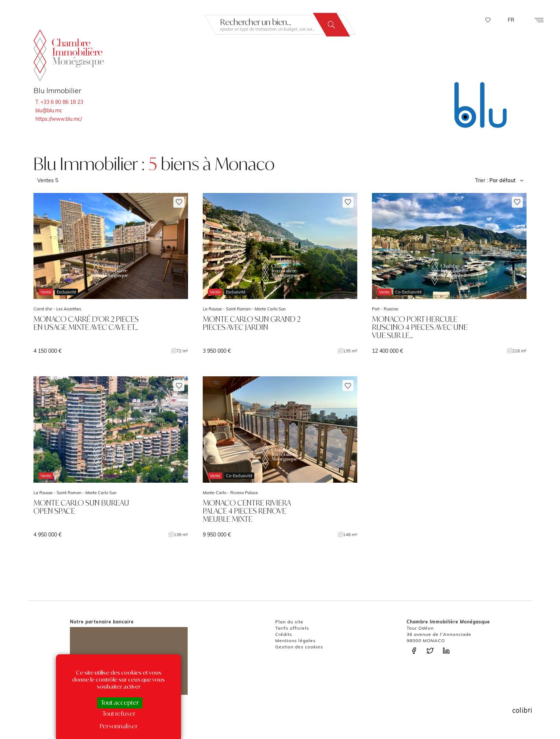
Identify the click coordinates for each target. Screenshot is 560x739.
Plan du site (289, 622)
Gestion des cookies (299, 647)
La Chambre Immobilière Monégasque (69, 55)
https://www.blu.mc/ (59, 119)
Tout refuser (119, 714)
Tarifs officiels (292, 628)
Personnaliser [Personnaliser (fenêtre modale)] (119, 726)
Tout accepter (120, 703)
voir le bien (111, 274)
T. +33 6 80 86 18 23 (59, 102)
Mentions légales (295, 641)
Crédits (284, 634)
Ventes (48, 180)
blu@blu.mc (49, 110)
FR (511, 20)
